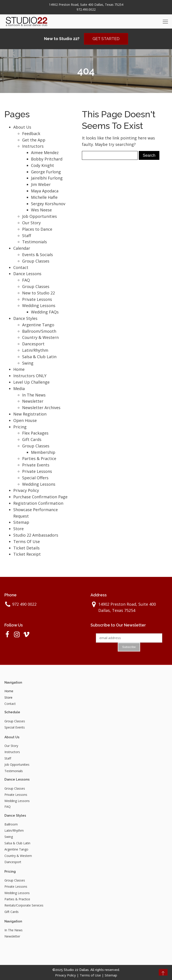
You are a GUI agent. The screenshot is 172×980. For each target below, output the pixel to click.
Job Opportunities (40, 216)
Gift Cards (32, 439)
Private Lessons (37, 299)
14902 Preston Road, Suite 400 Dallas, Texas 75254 (86, 5)
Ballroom (11, 824)
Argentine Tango (38, 325)
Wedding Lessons (39, 305)
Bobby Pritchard (47, 159)
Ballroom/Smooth (39, 331)
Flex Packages (35, 433)
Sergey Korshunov (48, 204)
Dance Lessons (27, 274)
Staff (27, 236)
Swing (28, 363)
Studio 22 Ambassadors (36, 535)
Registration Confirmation (38, 503)
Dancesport (33, 344)
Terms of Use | (92, 975)
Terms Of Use (27, 541)
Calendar (22, 248)
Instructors (33, 146)
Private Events (36, 465)
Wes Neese (41, 210)
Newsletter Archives (41, 408)
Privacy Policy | (67, 975)
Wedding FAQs (45, 312)
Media (19, 389)
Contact (21, 267)
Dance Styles (25, 318)
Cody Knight (43, 165)
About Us (22, 127)
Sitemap (21, 522)
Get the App (34, 140)
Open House (25, 420)
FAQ (26, 280)
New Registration (30, 414)
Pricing (20, 427)
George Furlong (46, 172)
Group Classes (36, 261)
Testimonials (35, 242)
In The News (34, 395)
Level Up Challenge (31, 382)
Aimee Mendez (45, 153)
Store (18, 529)
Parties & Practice (39, 459)
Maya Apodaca (45, 191)
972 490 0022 (24, 604)
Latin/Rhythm (35, 350)
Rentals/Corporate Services (24, 905)
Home (19, 369)
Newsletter (33, 401)
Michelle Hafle (44, 197)
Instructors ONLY (30, 376)
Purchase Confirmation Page (40, 497)
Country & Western (40, 337)
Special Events (15, 727)
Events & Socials (38, 255)
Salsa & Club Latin (39, 357)
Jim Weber (41, 184)
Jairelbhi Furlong (47, 178)
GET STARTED (106, 39)
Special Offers (35, 478)
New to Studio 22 (39, 293)
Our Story (31, 223)
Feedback (31, 133)
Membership (43, 452)
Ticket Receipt (27, 554)
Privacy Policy (26, 491)
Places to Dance (37, 229)
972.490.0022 (86, 9)
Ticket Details (26, 548)
